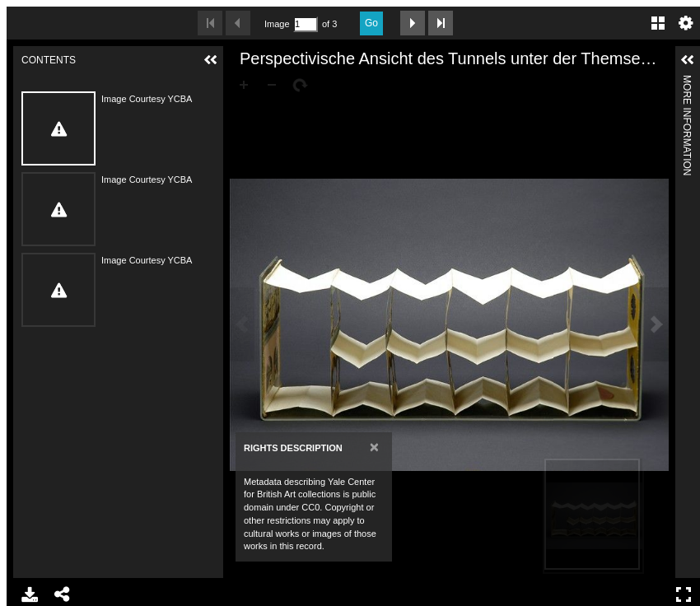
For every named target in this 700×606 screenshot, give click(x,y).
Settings (686, 23)
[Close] (374, 447)
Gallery (658, 23)
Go (371, 23)
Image (277, 24)
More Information (687, 82)
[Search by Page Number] (306, 24)
